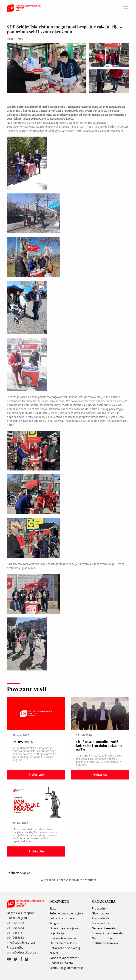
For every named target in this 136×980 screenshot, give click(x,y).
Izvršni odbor (101, 923)
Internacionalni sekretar (108, 933)
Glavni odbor (101, 913)
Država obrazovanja (63, 938)
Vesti (20, 39)
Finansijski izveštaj (61, 963)
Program (55, 923)
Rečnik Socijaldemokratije (66, 968)
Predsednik (99, 908)
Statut (53, 908)
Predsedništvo (102, 918)
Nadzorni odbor (103, 938)
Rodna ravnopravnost (64, 958)
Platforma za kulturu (63, 943)
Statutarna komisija (105, 943)
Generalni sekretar (104, 928)
